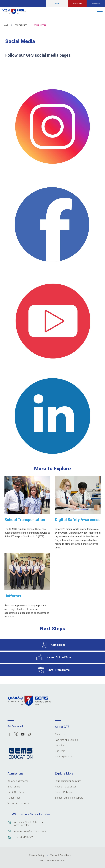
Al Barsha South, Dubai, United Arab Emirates (30, 824)
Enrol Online (14, 787)
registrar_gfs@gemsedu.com (30, 831)
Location (60, 746)
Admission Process (18, 781)
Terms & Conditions (61, 855)
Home (6, 25)
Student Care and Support (69, 798)
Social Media (40, 25)
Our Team (60, 751)
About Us (60, 735)
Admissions (58, 645)
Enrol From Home (59, 670)
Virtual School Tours (18, 803)
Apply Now (96, 3)
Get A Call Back (16, 792)
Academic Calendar (65, 787)
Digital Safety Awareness (78, 520)
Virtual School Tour (59, 657)
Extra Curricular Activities (68, 781)
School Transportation (25, 520)
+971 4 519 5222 (24, 837)
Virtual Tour (77, 3)
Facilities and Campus (67, 740)
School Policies (63, 792)
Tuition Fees (14, 798)
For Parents (21, 25)
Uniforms (13, 596)
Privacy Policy (37, 855)
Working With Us (64, 757)
